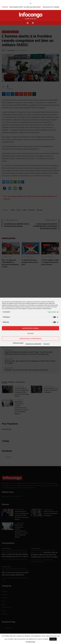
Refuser (31, 333)
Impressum (46, 344)
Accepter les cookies (30, 328)
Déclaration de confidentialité (33, 344)
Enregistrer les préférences (31, 339)
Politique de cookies (18, 343)
